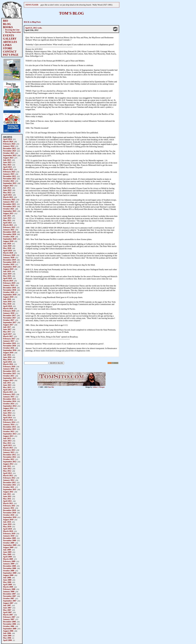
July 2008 (7, 578)
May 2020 (7, 248)
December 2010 (9, 510)
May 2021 (7, 220)
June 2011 (7, 496)
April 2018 (7, 306)
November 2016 (10, 346)
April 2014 (7, 418)
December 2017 (9, 315)
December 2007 (9, 594)
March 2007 (8, 615)
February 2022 (9, 199)
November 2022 (10, 179)
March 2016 (8, 364)
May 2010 (7, 527)
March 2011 (8, 503)
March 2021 (8, 225)
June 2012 (7, 469)
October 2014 (9, 404)
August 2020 (8, 241)
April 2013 (7, 445)
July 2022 (7, 188)
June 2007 (7, 608)
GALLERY (10, 39)
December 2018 (9, 288)
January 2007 (9, 619)
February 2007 (9, 617)
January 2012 (9, 480)
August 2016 (8, 353)
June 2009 (7, 552)
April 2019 (7, 278)
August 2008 (8, 575)
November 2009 (10, 540)
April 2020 (7, 251)
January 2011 (9, 508)
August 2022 (8, 186)
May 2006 (7, 638)
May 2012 (7, 471)
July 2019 (7, 271)
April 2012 (7, 473)
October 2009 (9, 543)
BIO (6, 21)
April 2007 (7, 612)
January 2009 (9, 564)
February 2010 (9, 533)
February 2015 (9, 394)
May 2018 (7, 304)
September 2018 (10, 295)
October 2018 (9, 292)
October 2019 (9, 264)
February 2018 (9, 311)
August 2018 (8, 297)
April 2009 (7, 557)
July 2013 (7, 438)
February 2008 (9, 589)
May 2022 (7, 193)
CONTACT (10, 52)
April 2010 (7, 529)
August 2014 (8, 408)
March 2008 (8, 587)
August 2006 (8, 631)
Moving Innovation (13, 32)
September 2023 (10, 155)
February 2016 (9, 366)
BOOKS (8, 27)
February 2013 (9, 450)
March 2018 (8, 308)
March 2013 (8, 448)
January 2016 (9, 369)
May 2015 (7, 387)
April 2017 (7, 334)
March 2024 (8, 141)
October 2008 (9, 571)
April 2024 (7, 139)
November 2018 (10, 290)
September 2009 (10, 545)
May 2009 (7, 554)
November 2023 (10, 151)
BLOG (7, 24)
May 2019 (7, 276)
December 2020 (9, 232)
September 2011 (10, 489)
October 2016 (9, 348)
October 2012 (9, 459)
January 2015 (9, 397)
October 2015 (9, 376)
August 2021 (8, 213)
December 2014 (9, 399)
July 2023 (7, 160)
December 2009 (9, 538)
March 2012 (8, 475)
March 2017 (8, 336)
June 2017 (7, 329)
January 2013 (9, 452)
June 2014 (7, 413)
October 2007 (9, 598)
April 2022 (7, 195)
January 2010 (9, 536)
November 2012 (10, 457)
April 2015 (7, 390)
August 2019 (8, 269)
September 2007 (10, 601)
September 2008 (10, 573)
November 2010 (10, 513)
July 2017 (7, 327)
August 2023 (8, 158)
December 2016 (9, 343)
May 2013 (7, 443)
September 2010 (10, 517)
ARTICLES (10, 42)
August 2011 (8, 492)
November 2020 (10, 234)
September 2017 (10, 322)
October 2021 (9, 209)
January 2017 (9, 341)
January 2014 (9, 424)
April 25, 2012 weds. (34, 28)
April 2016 (7, 362)
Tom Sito (51, 387)
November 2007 (10, 596)
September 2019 (10, 267)
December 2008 (9, 566)
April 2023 (7, 167)
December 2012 (9, 455)
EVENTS (9, 35)
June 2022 (7, 190)
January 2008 (9, 591)
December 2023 (9, 148)
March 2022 (8, 197)
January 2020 (9, 257)
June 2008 (7, 580)
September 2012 (10, 462)
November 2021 (10, 206)
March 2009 (8, 559)
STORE (8, 48)
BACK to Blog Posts (32, 22)
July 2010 (7, 522)
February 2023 (9, 172)
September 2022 (10, 183)
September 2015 (10, 378)
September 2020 (10, 239)
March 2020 (8, 253)
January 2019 (9, 285)
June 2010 (7, 524)
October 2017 (9, 320)
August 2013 (8, 436)
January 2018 (9, 313)
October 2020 (9, 237)
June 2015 (7, 385)
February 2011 (9, 506)
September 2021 (10, 211)
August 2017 (8, 325)
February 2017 (9, 339)
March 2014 (8, 420)
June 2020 (7, 246)
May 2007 (7, 610)
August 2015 (8, 380)
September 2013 (10, 434)
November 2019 (10, 262)
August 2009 (8, 547)
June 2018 (7, 302)
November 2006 (10, 624)
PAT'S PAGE (11, 55)
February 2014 (9, 422)
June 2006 (7, 636)
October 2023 (9, 153)
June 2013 (7, 441)
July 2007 (7, 605)
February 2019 (9, 283)
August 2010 (8, 520)
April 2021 (7, 223)
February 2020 (9, 255)
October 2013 (9, 431)
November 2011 (9, 485)
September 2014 (10, 406)
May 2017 (7, 332)
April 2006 (7, 640)
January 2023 (9, 174)
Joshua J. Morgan (98, 387)
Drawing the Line (12, 30)
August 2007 (8, 603)
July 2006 (7, 633)
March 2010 (8, 531)
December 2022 (9, 176)
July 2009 (7, 550)
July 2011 (7, 494)
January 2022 (9, 202)
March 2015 (8, 392)
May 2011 (7, 499)
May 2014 (7, 415)
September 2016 (10, 350)
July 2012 (7, 466)
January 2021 (9, 230)
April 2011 (7, 501)
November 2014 (10, 401)
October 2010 (9, 515)
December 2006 (9, 622)
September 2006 (10, 629)
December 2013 (9, 427)
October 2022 (9, 181)
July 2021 (7, 216)
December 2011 (9, 482)
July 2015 (7, 383)
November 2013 (10, 429)
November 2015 (10, 373)
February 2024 (9, 144)
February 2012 (9, 478)
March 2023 (8, 169)
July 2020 (7, 244)
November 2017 (10, 318)
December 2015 (9, 371)
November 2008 (10, 568)
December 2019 (9, 260)
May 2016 (7, 360)
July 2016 (7, 355)
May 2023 (7, 165)
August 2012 (8, 464)
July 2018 (7, 299)
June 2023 (7, 162)
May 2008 (7, 582)
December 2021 (9, 204)
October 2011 (9, 487)
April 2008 (7, 585)
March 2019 (8, 281)
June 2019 (7, 274)
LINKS (7, 45)
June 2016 (7, 357)
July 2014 (7, 411)
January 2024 (9, 146)
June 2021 (7, 218)
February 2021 (9, 227)
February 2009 (9, 561)
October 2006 (9, 626)
